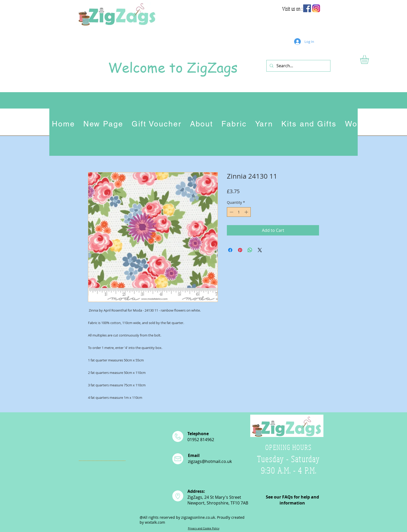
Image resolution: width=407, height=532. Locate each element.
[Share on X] (260, 250)
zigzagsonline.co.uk (198, 517)
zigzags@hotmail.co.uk (210, 461)
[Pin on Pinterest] (240, 250)
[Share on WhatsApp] (250, 250)
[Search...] (298, 66)
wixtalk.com (155, 522)
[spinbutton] (239, 212)
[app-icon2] (316, 8)
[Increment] (247, 212)
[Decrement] (231, 212)
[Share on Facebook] (230, 250)
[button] (370, 59)
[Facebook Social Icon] (307, 8)
